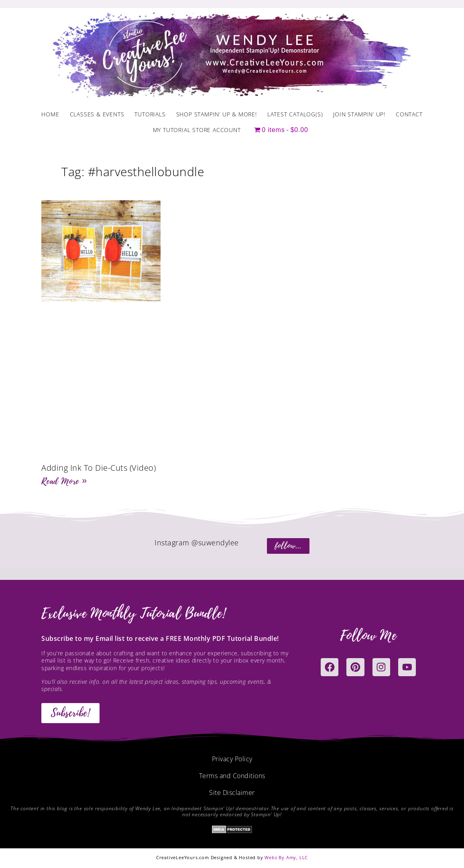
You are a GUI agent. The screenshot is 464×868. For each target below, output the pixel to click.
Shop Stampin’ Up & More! (217, 114)
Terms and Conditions (232, 776)
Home (50, 114)
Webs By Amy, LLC (286, 857)
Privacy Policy (232, 759)
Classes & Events (97, 114)
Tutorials (150, 114)
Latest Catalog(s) (295, 114)
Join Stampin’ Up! (359, 114)
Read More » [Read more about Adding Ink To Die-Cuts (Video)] (64, 481)
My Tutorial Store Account (197, 130)
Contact (409, 114)
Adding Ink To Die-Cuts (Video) (99, 468)
